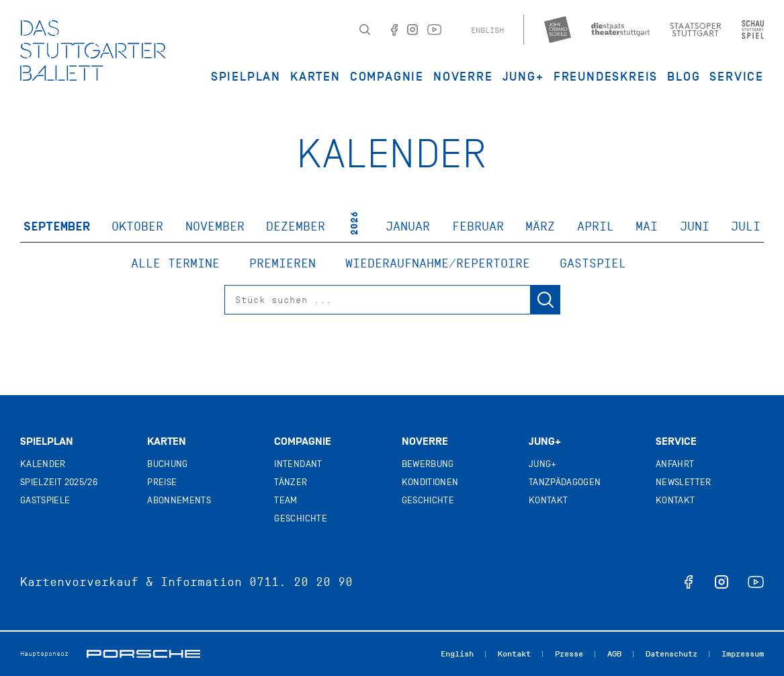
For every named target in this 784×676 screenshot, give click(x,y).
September (57, 226)
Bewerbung (428, 464)
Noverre (463, 77)
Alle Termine (175, 263)
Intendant (298, 464)
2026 (354, 223)
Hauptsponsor (44, 653)
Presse (569, 654)
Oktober (137, 226)
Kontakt (548, 500)
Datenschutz (671, 654)
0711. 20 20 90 (301, 582)
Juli (746, 226)
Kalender (43, 464)
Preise (162, 482)
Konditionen (430, 482)
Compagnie (387, 77)
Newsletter (684, 482)
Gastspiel (593, 263)
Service (737, 77)
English (487, 30)
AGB (614, 654)
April (596, 226)
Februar (478, 226)
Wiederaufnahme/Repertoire (438, 263)
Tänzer (291, 482)
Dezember (296, 226)
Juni (695, 226)
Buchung (167, 464)
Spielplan (246, 77)
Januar (408, 226)
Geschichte (301, 518)
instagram (722, 582)
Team (286, 500)
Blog (684, 77)
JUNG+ (523, 77)
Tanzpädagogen (565, 482)
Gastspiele (45, 500)
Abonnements (179, 500)
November (215, 226)
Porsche (143, 654)
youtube (756, 582)
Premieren (282, 263)
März (540, 226)
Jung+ (545, 441)
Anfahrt (675, 464)
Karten (315, 77)
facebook (689, 582)
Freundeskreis (606, 77)
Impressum (743, 654)
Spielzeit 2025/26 (59, 482)
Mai (647, 226)
